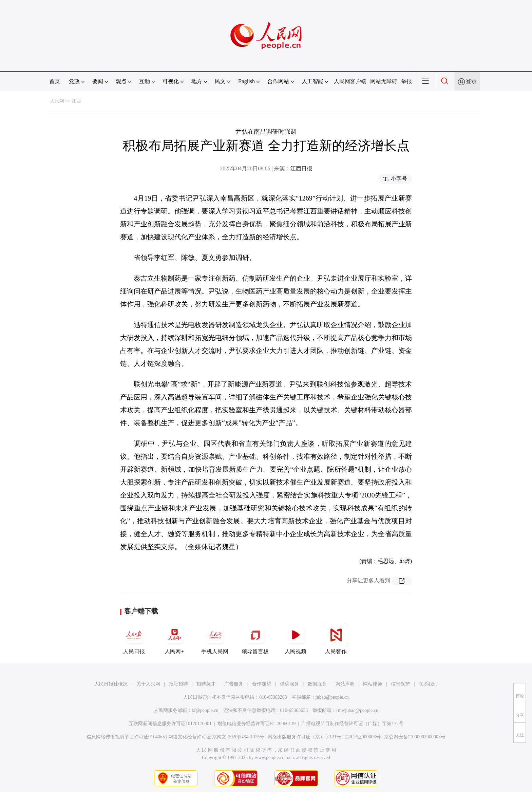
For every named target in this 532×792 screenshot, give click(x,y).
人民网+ (174, 639)
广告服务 (234, 684)
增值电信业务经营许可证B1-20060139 (257, 724)
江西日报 (301, 168)
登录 (471, 81)
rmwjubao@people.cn (357, 710)
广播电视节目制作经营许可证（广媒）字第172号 (352, 724)
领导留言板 (255, 639)
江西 (76, 101)
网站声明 (345, 684)
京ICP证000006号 (363, 737)
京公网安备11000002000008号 (415, 737)
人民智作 (336, 639)
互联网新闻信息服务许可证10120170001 (170, 724)
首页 (55, 81)
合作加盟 (262, 684)
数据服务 (317, 684)
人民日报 (134, 639)
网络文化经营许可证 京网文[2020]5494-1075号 (216, 737)
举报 (406, 81)
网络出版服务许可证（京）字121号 (305, 737)
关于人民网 (148, 684)
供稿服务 (289, 684)
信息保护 (400, 684)
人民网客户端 (350, 81)
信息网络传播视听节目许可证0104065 (126, 737)
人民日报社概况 (111, 684)
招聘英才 (206, 684)
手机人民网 (215, 639)
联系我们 (428, 684)
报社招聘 (178, 684)
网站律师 (373, 684)
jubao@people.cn (332, 697)
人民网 (57, 101)
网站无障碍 (384, 81)
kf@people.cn (205, 710)
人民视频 (296, 639)
